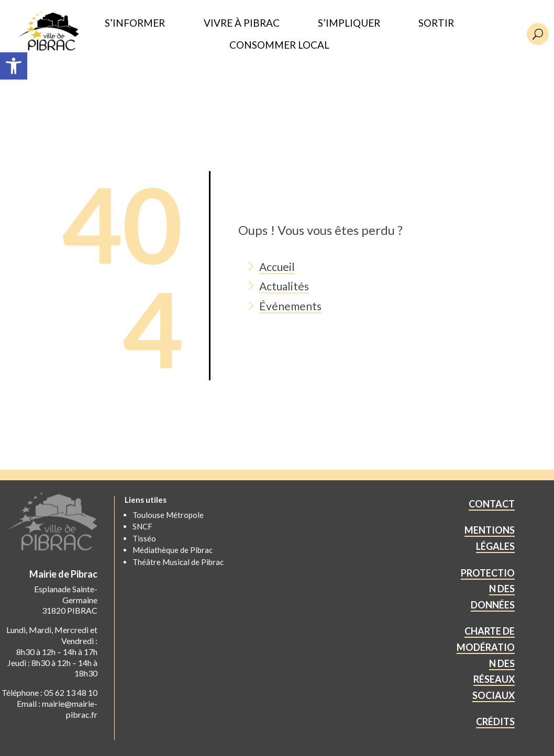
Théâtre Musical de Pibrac (178, 562)
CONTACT (492, 504)
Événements (290, 306)
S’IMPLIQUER (349, 23)
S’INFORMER (135, 23)
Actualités (284, 286)
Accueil (277, 267)
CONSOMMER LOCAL (279, 45)
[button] (14, 66)
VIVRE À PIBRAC (242, 23)
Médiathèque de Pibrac (173, 550)
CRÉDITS (495, 721)
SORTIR (436, 23)
